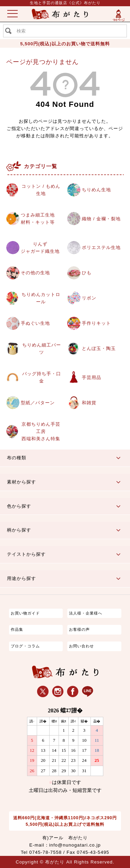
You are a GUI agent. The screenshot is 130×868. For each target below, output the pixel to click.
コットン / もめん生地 (41, 190)
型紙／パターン (38, 403)
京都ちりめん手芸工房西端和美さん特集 (41, 431)
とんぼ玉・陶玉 (99, 348)
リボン (89, 298)
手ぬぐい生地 (35, 323)
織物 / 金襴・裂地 (101, 219)
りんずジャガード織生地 (40, 248)
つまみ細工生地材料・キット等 (38, 219)
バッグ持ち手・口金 (42, 377)
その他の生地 (35, 273)
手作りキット (96, 323)
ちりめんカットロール (41, 298)
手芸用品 (92, 377)
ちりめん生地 (96, 190)
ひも (87, 273)
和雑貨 (89, 403)
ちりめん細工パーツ (42, 349)
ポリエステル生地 (101, 247)
